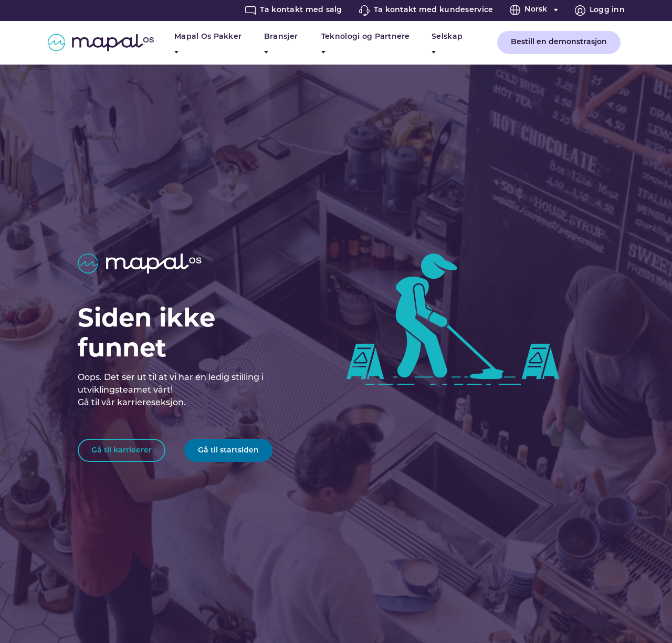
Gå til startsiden (228, 451)
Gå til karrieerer (122, 451)
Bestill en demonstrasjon (559, 42)
